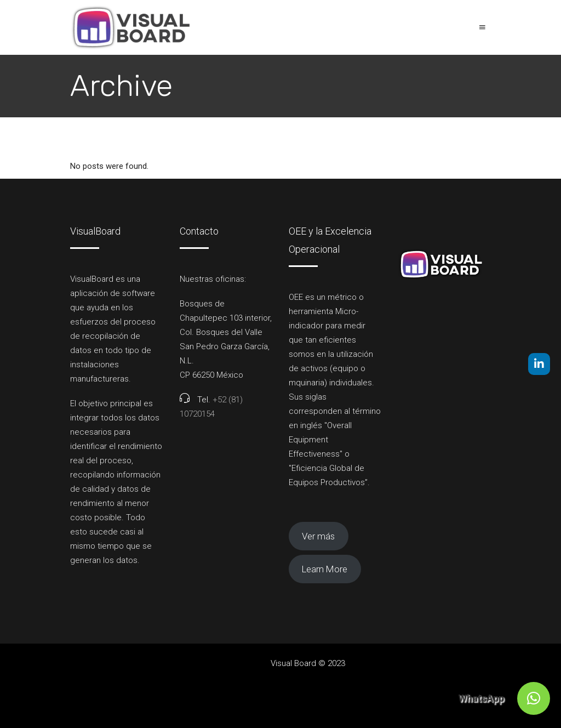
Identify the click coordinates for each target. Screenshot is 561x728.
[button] (534, 698)
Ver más (318, 536)
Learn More (325, 569)
